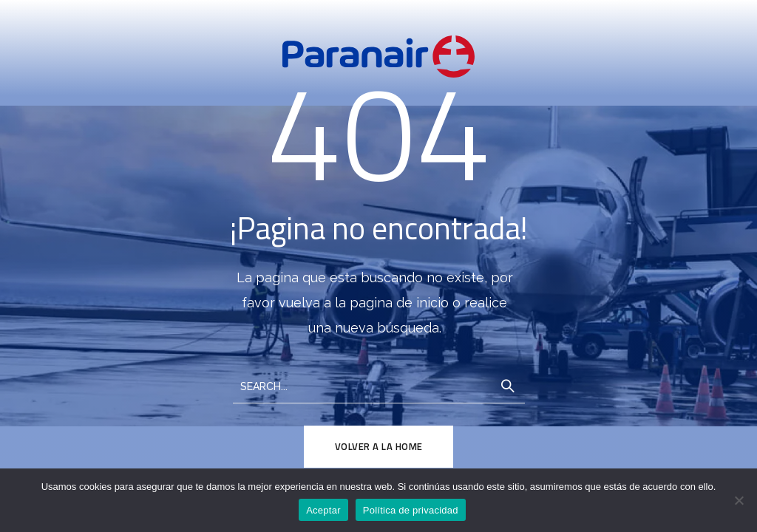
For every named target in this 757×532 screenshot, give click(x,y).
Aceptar (323, 510)
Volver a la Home (379, 446)
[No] (739, 500)
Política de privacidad (411, 510)
